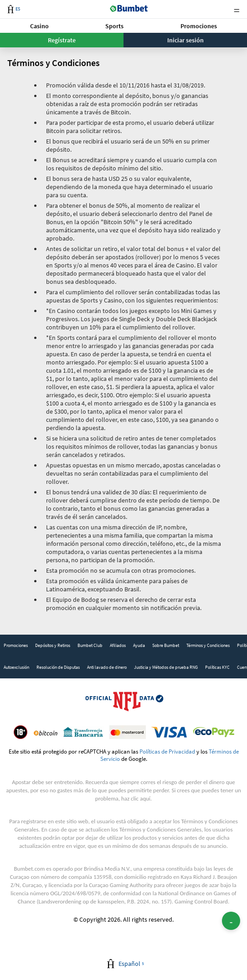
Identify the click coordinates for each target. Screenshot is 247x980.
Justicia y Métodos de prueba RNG (166, 667)
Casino (39, 26)
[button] (39, 26)
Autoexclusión (16, 667)
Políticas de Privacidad (167, 751)
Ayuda (139, 645)
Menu (237, 9)
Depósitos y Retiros (53, 645)
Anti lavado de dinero (107, 667)
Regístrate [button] (62, 40)
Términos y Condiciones (208, 645)
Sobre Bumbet (166, 645)
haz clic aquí (136, 798)
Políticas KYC (217, 667)
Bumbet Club (90, 645)
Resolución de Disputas (58, 667)
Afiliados (118, 645)
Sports (114, 26)
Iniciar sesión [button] (185, 40)
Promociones (199, 26)
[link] (16, 646)
